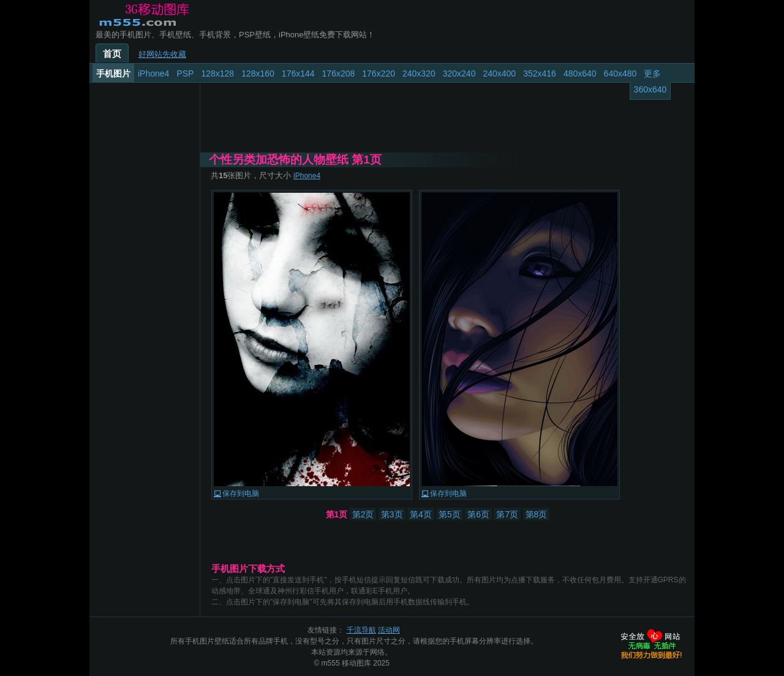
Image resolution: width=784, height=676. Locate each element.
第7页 (507, 514)
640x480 (620, 73)
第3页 (392, 514)
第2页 (363, 514)
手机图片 (113, 73)
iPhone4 (153, 73)
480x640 (580, 73)
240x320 (419, 73)
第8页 (537, 514)
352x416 (540, 73)
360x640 (650, 89)
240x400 (499, 73)
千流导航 (361, 630)
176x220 (379, 73)
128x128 (217, 73)
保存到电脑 (241, 494)
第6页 (478, 514)
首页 (112, 54)
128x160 (258, 73)
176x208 (339, 73)
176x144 (298, 73)
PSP (185, 73)
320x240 (459, 73)
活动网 (389, 630)
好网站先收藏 (162, 54)
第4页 (421, 514)
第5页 (450, 514)
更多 (652, 73)
